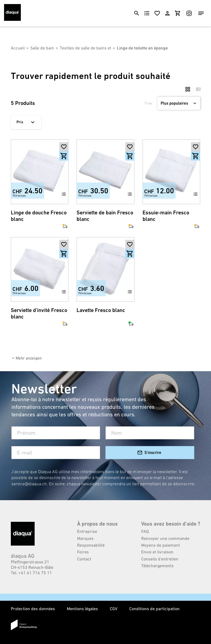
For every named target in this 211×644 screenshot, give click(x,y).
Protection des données (33, 609)
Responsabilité (91, 545)
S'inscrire (153, 452)
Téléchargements (157, 566)
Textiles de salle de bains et (85, 48)
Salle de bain (42, 48)
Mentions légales (83, 609)
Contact (84, 559)
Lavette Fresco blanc (101, 310)
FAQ (145, 531)
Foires (83, 552)
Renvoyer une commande (165, 538)
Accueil (18, 48)
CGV (114, 609)
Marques (85, 538)
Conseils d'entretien (160, 559)
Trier (149, 103)
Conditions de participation (154, 609)
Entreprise (87, 531)
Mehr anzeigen (29, 358)
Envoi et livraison (157, 552)
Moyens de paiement (161, 545)
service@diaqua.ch (29, 484)
